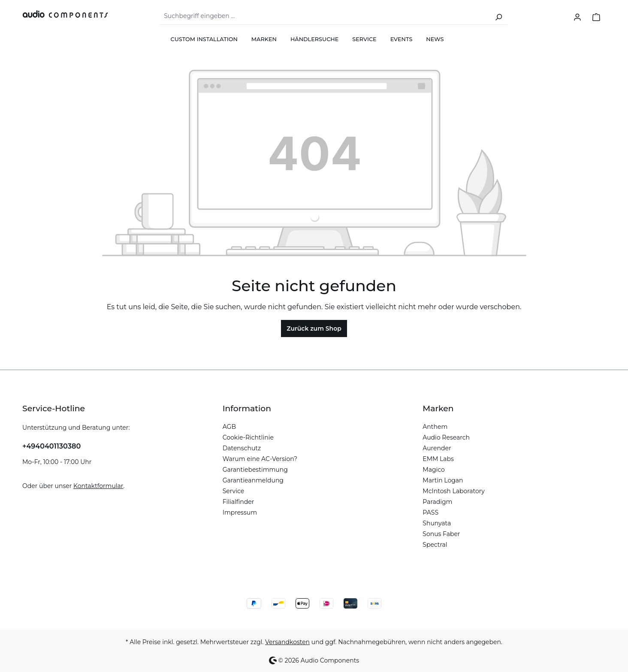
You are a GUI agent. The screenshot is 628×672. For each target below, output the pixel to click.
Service (233, 491)
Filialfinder (239, 502)
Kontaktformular (98, 486)
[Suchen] (498, 16)
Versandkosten (287, 642)
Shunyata (437, 523)
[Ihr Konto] (577, 16)
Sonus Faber (441, 534)
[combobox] (325, 16)
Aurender (437, 448)
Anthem (435, 427)
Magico (434, 470)
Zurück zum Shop (314, 328)
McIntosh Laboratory (454, 491)
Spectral (435, 545)
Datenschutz (242, 448)
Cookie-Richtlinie (248, 437)
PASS (430, 512)
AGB (229, 427)
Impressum (240, 512)
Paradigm (437, 502)
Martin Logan (443, 480)
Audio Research (446, 437)
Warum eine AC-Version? (260, 459)
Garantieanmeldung (253, 480)
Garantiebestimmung (255, 470)
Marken (438, 408)
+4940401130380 (51, 446)
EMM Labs (438, 459)
